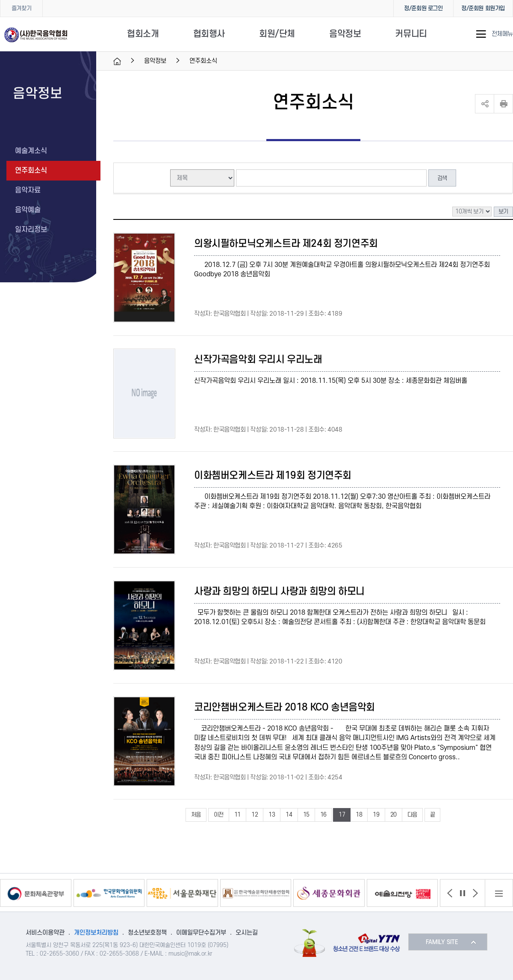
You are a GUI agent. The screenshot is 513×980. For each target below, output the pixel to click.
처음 (196, 815)
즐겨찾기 (21, 8)
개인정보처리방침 (96, 933)
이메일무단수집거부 (201, 933)
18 (359, 815)
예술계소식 (31, 151)
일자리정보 (31, 230)
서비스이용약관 (45, 933)
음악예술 (28, 210)
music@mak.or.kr (190, 954)
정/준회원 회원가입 (483, 8)
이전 (219, 815)
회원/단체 (277, 34)
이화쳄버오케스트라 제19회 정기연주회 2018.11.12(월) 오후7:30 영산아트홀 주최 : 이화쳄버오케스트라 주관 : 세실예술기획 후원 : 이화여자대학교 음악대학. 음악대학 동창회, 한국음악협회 (342, 502)
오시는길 (247, 933)
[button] (450, 893)
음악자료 (28, 190)
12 (255, 815)
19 (376, 815)
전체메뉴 (502, 34)
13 (272, 815)
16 (323, 815)
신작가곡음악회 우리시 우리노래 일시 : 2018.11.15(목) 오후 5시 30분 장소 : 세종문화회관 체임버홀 (331, 381)
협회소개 (143, 34)
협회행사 (209, 34)
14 (289, 815)
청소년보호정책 (147, 933)
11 (237, 815)
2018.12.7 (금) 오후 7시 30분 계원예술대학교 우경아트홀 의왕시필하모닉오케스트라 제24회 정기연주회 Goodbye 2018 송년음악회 (342, 270)
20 (394, 815)
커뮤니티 (411, 34)
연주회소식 (31, 171)
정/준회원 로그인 (423, 8)
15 (306, 815)
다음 (412, 815)
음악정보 (345, 34)
